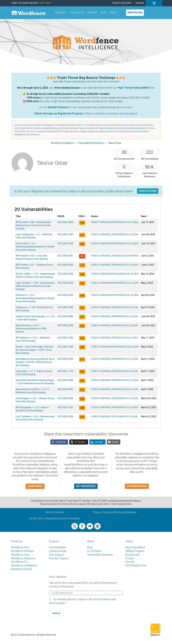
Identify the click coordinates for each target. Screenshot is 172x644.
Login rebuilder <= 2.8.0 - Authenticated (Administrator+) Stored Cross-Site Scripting (35, 286)
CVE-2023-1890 (65, 307)
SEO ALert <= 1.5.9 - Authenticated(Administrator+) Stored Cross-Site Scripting (35, 298)
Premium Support (59, 558)
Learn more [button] (35, 486)
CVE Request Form (136, 565)
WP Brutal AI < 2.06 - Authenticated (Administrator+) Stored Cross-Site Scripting (33, 225)
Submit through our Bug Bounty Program (59, 113)
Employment (132, 555)
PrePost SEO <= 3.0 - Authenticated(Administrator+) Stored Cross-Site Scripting (35, 247)
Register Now (148, 191)
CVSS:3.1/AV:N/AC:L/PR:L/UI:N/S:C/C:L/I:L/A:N (114, 416)
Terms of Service (55, 512)
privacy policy (57, 603)
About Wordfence (135, 547)
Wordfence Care (20, 555)
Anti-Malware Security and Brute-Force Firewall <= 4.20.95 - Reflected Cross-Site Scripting (35, 362)
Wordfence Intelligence (24, 565)
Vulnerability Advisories (100, 555)
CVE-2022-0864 (65, 380)
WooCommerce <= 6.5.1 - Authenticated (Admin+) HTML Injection (31, 329)
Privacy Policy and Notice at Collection (115, 512)
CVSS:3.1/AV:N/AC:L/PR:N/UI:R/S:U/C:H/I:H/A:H (115, 256)
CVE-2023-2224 (65, 274)
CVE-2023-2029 (65, 243)
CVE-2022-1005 (65, 338)
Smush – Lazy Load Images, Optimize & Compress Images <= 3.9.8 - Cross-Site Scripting (34, 350)
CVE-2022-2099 (65, 325)
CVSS (82, 216)
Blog (90, 547)
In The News (94, 551)
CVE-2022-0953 (65, 359)
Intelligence (77, 13)
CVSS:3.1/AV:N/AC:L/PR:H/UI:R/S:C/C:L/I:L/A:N (114, 407)
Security (130, 562)
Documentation (58, 547)
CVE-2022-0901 (65, 389)
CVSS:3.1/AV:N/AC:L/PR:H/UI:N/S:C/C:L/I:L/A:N (114, 325)
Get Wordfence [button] (86, 486)
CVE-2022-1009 (65, 347)
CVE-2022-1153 (65, 371)
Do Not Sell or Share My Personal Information (55, 518)
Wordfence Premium (22, 551)
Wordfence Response (23, 558)
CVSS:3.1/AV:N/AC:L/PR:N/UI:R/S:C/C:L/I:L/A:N (114, 234)
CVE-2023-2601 (65, 256)
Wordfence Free (20, 547)
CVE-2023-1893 (65, 234)
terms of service (102, 599)
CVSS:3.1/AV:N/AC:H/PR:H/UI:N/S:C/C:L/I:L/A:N (115, 222)
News (104, 13)
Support (92, 13)
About (114, 13)
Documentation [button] (137, 486)
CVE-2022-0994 (65, 398)
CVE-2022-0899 (65, 316)
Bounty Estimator (58, 107)
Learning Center (58, 551)
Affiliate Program (135, 551)
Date (145, 216)
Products (60, 13)
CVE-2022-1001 (65, 407)
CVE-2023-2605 (65, 265)
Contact (130, 558)
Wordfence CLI (19, 562)
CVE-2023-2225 (65, 295)
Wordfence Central (21, 569)
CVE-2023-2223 (65, 283)
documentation (108, 128)
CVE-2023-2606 (65, 222)
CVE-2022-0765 (65, 416)
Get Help (46, 3)
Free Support (56, 555)
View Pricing (135, 13)
